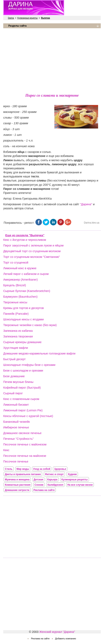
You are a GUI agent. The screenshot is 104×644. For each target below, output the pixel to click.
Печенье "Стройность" (18, 439)
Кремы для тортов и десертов (24, 308)
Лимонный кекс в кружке (20, 268)
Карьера (52, 480)
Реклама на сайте (44, 490)
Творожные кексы (15, 302)
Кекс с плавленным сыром (21, 399)
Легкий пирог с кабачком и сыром (26, 274)
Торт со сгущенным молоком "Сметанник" (32, 257)
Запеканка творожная (18, 336)
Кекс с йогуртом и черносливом (25, 240)
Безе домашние (14, 376)
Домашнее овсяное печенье (22, 433)
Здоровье (60, 469)
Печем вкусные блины (18, 382)
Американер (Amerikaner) (20, 280)
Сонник (39, 485)
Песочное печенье (16, 461)
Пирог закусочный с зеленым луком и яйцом (33, 245)
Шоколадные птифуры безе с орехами (29, 365)
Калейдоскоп (55, 485)
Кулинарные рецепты (28, 18)
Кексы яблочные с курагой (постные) (28, 416)
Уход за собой (42, 469)
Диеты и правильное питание (23, 474)
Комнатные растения (18, 485)
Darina (11, 18)
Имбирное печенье (16, 427)
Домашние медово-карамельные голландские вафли (39, 353)
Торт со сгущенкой (16, 263)
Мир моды (23, 469)
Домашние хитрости (17, 490)
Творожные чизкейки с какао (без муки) (30, 325)
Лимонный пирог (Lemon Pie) (23, 410)
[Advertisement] (52, 60)
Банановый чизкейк (16, 422)
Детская (38, 480)
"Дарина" (86, 204)
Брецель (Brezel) (15, 285)
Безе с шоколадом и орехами (23, 371)
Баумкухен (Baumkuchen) (20, 297)
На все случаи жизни (80, 485)
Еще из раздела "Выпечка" (25, 235)
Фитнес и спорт (54, 474)
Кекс (6, 450)
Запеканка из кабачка (18, 331)
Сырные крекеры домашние (22, 342)
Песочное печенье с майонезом (25, 444)
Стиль (9, 469)
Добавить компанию (66, 639)
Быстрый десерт (14, 359)
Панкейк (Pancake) (16, 314)
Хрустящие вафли (16, 348)
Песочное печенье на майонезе (25, 456)
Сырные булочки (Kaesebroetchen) (27, 291)
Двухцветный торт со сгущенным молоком (32, 251)
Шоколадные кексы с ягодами (24, 319)
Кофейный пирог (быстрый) (22, 388)
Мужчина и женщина (17, 480)
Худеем (72, 474)
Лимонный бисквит (16, 405)
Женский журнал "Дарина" (57, 632)
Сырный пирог (13, 393)
